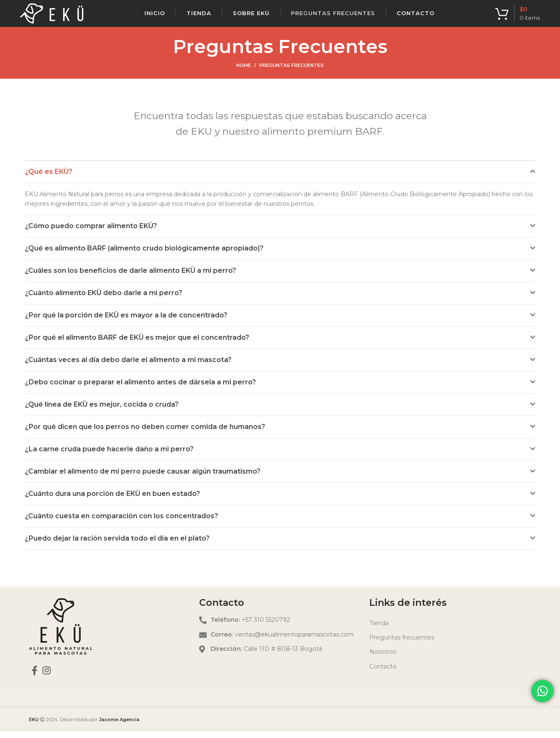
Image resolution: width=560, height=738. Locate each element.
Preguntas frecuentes (402, 644)
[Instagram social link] (47, 677)
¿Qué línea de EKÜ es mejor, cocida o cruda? (102, 411)
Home (244, 72)
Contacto (383, 673)
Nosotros (383, 659)
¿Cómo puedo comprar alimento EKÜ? (91, 233)
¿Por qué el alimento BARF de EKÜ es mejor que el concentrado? (137, 344)
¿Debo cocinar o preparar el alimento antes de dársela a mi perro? (140, 389)
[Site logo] (52, 16)
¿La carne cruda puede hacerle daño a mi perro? (109, 456)
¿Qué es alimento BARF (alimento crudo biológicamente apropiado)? (144, 255)
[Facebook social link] (35, 677)
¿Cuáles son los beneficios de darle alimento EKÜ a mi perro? (131, 277)
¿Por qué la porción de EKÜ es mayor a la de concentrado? (126, 322)
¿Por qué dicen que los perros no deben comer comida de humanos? (145, 433)
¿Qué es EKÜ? (49, 178)
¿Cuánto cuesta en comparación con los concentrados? (121, 523)
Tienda (379, 630)
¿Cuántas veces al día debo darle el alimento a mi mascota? (128, 366)
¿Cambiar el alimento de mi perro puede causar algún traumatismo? (143, 478)
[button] (280, 179)
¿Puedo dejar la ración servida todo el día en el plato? (117, 545)
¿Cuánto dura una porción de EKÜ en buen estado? (112, 500)
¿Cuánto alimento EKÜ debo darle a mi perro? (104, 300)
